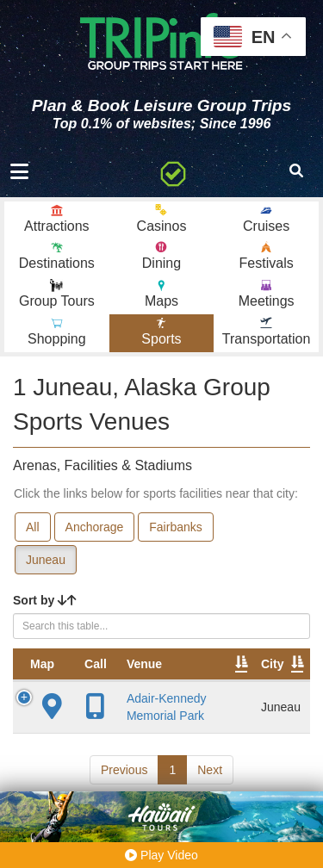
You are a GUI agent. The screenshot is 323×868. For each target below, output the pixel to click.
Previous (124, 770)
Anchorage (95, 527)
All (33, 527)
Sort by (45, 600)
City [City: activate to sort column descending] (272, 664)
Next (210, 770)
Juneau (46, 560)
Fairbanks (175, 527)
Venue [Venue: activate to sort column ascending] (144, 664)
